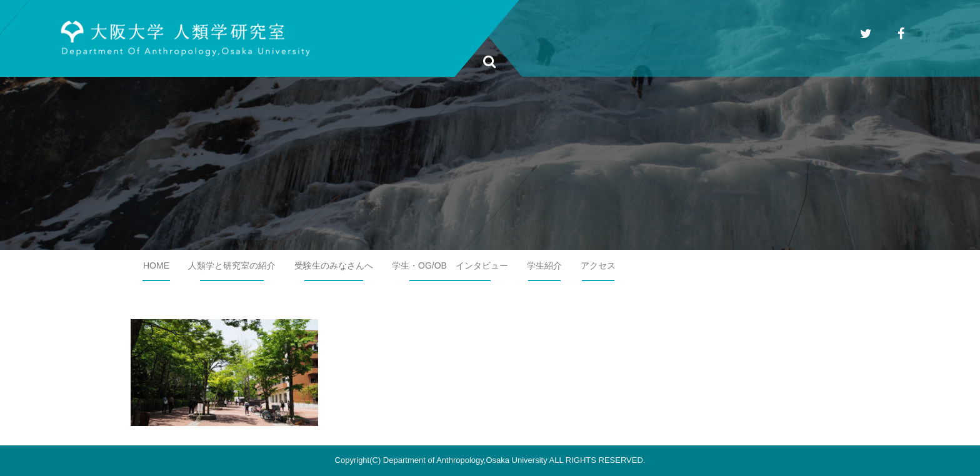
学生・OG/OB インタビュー (450, 265)
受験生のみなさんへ (334, 265)
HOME (156, 265)
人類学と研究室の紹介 (232, 265)
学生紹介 (544, 265)
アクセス (598, 265)
